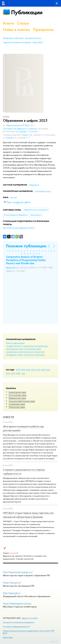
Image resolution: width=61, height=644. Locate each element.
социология (29, 355)
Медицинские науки (17, 398)
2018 (18, 373)
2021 (48, 370)
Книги (8, 23)
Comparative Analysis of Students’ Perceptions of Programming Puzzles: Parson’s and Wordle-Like (26, 260)
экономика (40, 355)
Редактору (54, 641)
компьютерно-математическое (20, 352)
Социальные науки (17, 404)
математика (39, 352)
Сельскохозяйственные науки (22, 401)
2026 (23, 370)
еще (23, 373)
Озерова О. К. (11, 138)
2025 (28, 370)
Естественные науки (18, 395)
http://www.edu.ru (12, 593)
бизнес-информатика (15, 343)
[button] (7, 251)
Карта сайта (8, 637)
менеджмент (11, 355)
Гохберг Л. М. (27, 135)
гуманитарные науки (15, 349)
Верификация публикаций (13, 38)
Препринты (43, 30)
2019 (13, 373)
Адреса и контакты (30, 618)
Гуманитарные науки (17, 392)
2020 (8, 373)
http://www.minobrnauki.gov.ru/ (18, 572)
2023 (38, 370)
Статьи (23, 23)
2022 (43, 370)
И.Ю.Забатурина (20, 129)
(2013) (19, 228)
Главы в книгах (17, 30)
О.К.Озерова (21, 132)
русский (14, 197)
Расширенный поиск (33, 38)
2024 (33, 370)
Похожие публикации (26, 246)
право (21, 355)
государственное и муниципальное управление (27, 346)
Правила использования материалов (17, 42)
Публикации (27, 12)
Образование (34, 185)
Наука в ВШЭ (38, 42)
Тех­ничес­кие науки (17, 407)
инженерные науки (33, 349)
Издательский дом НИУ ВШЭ (18, 125)
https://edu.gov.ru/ (12, 583)
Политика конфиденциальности (16, 627)
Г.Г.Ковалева (32, 129)
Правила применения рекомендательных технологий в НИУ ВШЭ (29, 632)
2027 (18, 370)
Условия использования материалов (19, 622)
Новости (8, 417)
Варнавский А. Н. (13, 268)
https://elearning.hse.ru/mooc (17, 603)
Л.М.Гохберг (8, 129)
